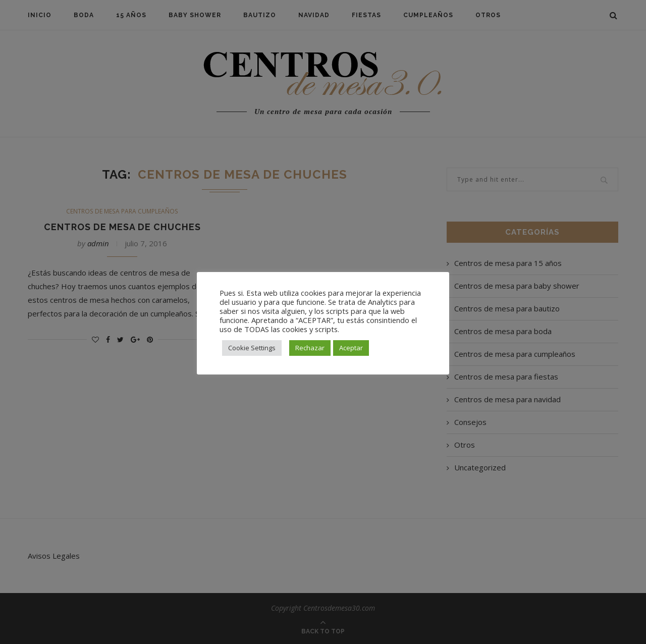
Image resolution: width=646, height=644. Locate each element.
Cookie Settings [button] (252, 348)
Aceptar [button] (351, 348)
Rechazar (310, 348)
